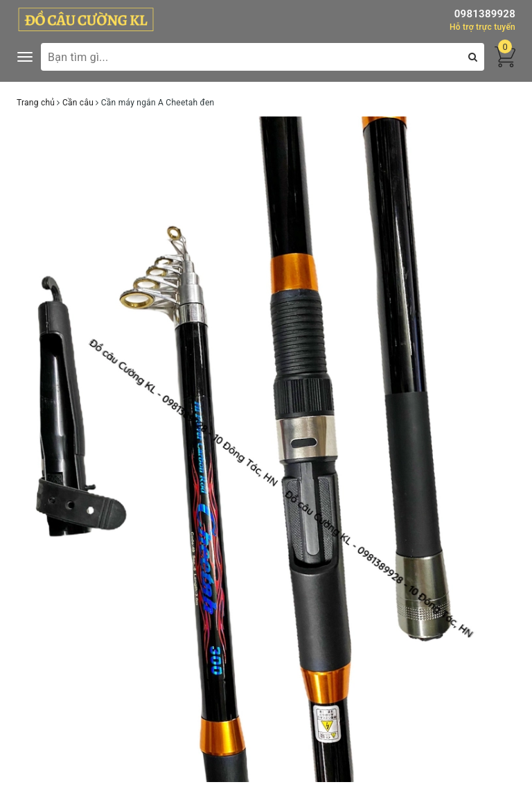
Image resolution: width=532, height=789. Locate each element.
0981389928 (485, 14)
